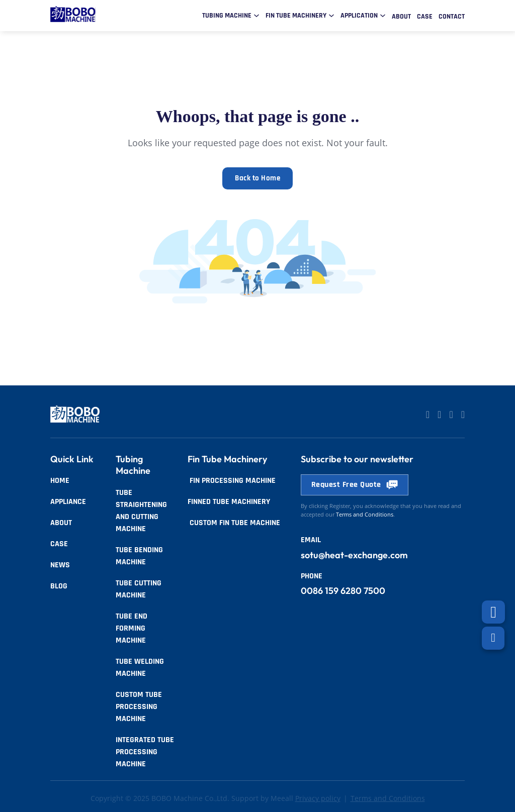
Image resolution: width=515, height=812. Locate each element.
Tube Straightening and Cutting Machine (141, 509)
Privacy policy (318, 797)
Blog (59, 585)
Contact (452, 17)
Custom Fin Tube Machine (234, 521)
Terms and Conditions (388, 797)
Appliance (68, 500)
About (401, 17)
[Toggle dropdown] (256, 16)
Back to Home (257, 177)
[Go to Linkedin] (428, 414)
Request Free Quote (355, 483)
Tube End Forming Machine (132, 627)
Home (60, 479)
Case (425, 17)
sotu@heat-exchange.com (354, 553)
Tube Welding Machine (140, 666)
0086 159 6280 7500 (343, 589)
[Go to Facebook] (451, 414)
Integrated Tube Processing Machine (145, 750)
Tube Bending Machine (139, 554)
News (60, 564)
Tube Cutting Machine (139, 588)
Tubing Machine (227, 16)
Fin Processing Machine (232, 479)
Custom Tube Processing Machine (139, 705)
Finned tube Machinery (229, 500)
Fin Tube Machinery (296, 16)
